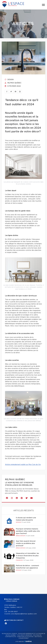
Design (9, 80)
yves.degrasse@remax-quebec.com (24, 614)
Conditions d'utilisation (25, 637)
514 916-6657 (13, 612)
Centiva (28, 641)
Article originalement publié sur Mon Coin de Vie (23, 465)
